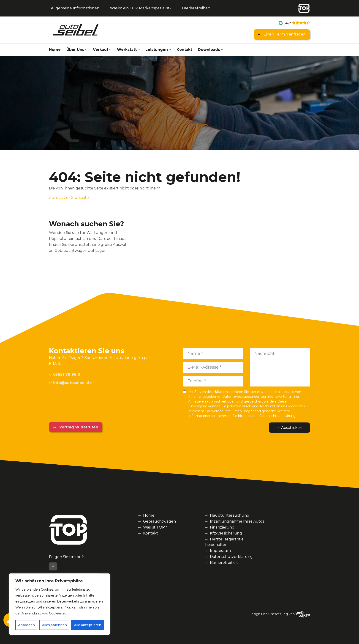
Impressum (220, 551)
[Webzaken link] (303, 614)
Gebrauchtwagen (159, 521)
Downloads (209, 50)
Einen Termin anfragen (284, 34)
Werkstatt (127, 50)
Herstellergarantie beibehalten (224, 542)
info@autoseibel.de (70, 383)
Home (55, 50)
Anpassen (26, 625)
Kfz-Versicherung (226, 533)
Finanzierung (222, 527)
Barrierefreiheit (196, 8)
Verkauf (101, 50)
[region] (60, 604)
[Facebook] (53, 566)
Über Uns (75, 50)
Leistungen (157, 50)
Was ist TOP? (155, 527)
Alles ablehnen (54, 625)
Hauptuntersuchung (230, 515)
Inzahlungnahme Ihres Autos (237, 521)
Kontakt (184, 50)
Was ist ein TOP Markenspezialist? (141, 8)
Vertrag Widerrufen (78, 427)
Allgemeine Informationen (75, 8)
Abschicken (292, 428)
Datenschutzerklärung (231, 557)
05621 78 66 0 (65, 374)
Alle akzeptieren (88, 625)
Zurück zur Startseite (69, 198)
